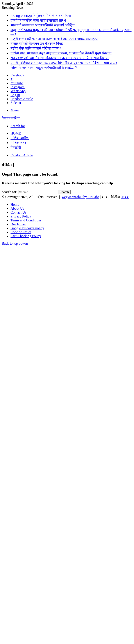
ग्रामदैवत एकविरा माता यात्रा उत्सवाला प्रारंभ (38, 20)
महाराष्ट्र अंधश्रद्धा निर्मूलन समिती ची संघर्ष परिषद (41, 16)
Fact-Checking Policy (26, 236)
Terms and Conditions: (27, 220)
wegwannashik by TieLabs (80, 197)
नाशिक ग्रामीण (20, 138)
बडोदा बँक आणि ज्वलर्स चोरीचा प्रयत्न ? (36, 48)
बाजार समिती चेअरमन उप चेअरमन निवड (37, 44)
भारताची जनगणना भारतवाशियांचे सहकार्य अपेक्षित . (43, 25)
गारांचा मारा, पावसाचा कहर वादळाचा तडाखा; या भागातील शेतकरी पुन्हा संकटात (61, 53)
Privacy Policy (21, 216)
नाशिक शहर (18, 143)
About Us (17, 208)
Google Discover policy (27, 228)
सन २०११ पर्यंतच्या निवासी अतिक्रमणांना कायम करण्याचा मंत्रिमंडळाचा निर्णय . (60, 58)
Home (16, 133)
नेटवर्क (125, 197)
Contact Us (18, 212)
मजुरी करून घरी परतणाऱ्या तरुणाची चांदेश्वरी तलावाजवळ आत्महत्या (54, 39)
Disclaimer (18, 224)
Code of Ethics (21, 232)
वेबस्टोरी (16, 148)
